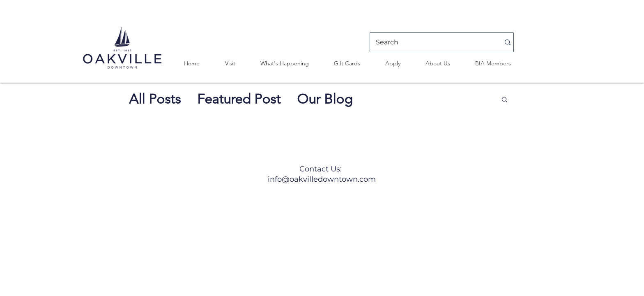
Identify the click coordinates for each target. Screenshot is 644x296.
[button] (230, 63)
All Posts (155, 99)
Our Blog (325, 99)
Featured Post (239, 99)
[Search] (432, 42)
